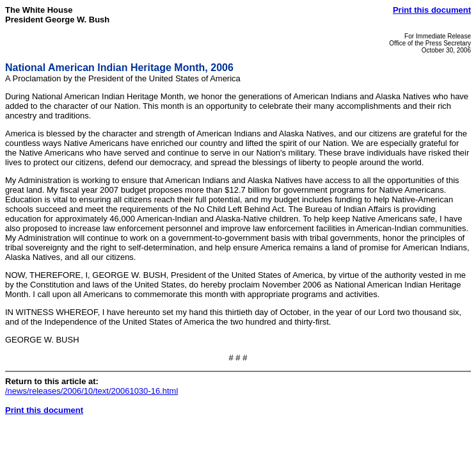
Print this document (432, 10)
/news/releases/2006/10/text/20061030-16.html (91, 391)
